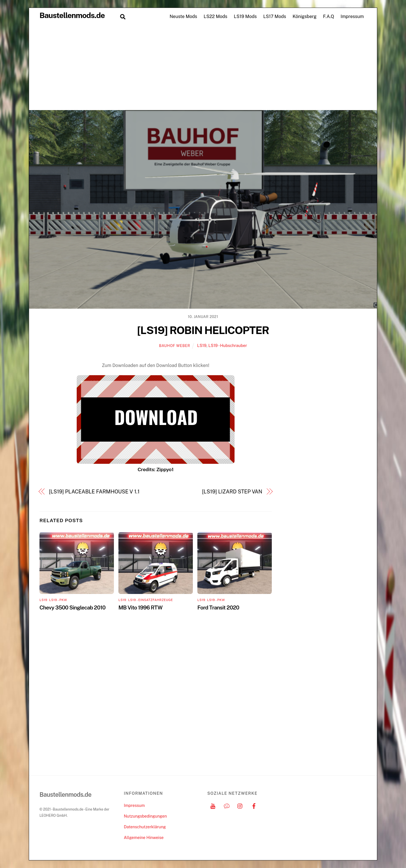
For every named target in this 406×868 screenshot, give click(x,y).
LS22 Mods (215, 16)
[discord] (227, 805)
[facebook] (254, 805)
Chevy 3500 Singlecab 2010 (72, 607)
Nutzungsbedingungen (145, 816)
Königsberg (305, 16)
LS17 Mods (275, 16)
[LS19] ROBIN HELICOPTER (203, 330)
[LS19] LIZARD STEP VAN (232, 492)
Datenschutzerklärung (145, 827)
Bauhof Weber (175, 346)
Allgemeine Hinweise (144, 837)
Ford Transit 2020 (218, 607)
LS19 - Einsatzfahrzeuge (150, 600)
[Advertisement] (203, 68)
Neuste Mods (183, 16)
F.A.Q (329, 16)
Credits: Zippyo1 (155, 469)
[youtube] (213, 805)
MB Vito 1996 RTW (140, 607)
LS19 (202, 345)
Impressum (352, 16)
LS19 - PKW (58, 600)
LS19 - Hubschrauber (228, 345)
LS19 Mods (245, 16)
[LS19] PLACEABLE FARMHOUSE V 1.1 (94, 492)
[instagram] (240, 805)
